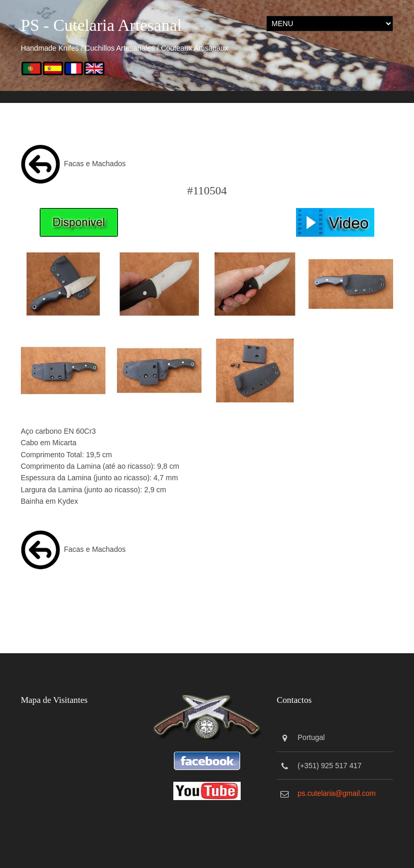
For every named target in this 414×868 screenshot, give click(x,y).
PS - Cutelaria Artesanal (101, 25)
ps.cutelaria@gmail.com (337, 793)
